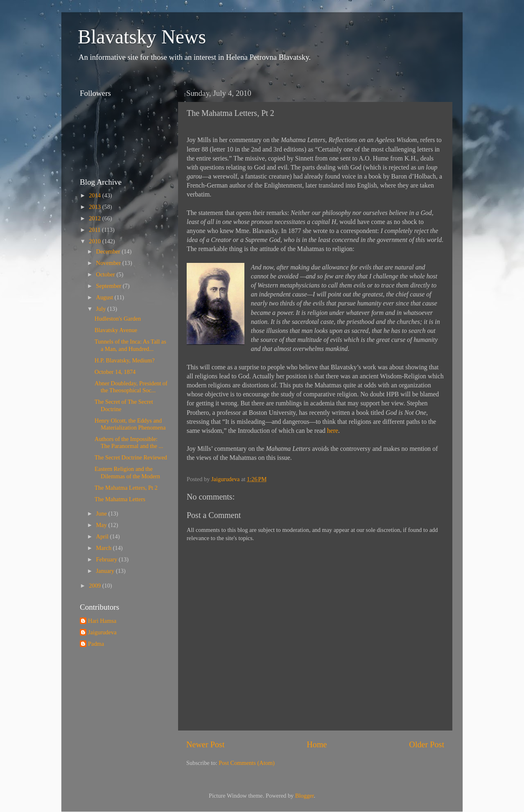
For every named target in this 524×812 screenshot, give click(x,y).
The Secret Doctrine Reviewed (131, 457)
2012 (95, 218)
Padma (96, 644)
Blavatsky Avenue (116, 330)
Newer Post (206, 744)
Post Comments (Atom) (247, 763)
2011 (95, 230)
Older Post (427, 744)
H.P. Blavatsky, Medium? (125, 360)
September (110, 286)
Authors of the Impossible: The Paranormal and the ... (129, 442)
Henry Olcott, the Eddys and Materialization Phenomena (130, 424)
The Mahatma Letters (120, 499)
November (109, 263)
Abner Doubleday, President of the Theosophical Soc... (131, 387)
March (105, 548)
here (333, 431)
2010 (95, 241)
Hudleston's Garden (118, 319)
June (102, 513)
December (109, 251)
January (106, 571)
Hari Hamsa (102, 621)
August (105, 297)
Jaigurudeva (102, 632)
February (108, 559)
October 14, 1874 (115, 372)
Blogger (305, 796)
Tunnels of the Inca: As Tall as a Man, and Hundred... (130, 345)
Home (317, 744)
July (102, 309)
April (103, 536)
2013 (95, 207)
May (102, 525)
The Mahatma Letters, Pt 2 (126, 488)
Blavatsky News (142, 37)
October (106, 274)
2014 (95, 195)
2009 (95, 586)
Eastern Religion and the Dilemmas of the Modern (127, 472)
